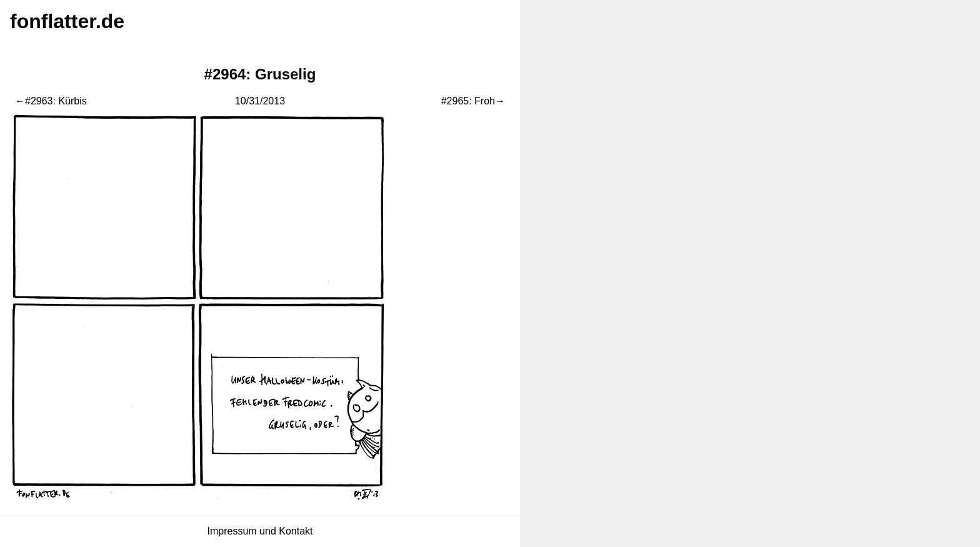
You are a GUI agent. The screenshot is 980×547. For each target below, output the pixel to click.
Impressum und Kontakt (260, 531)
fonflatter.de (67, 21)
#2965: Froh (468, 101)
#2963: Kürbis (56, 101)
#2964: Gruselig (260, 74)
